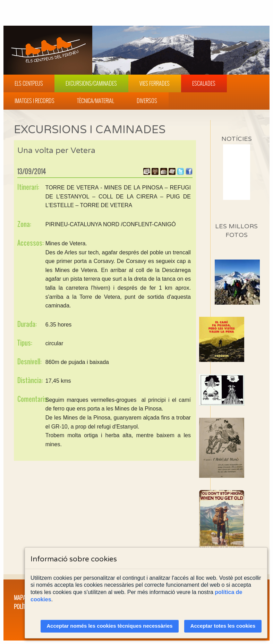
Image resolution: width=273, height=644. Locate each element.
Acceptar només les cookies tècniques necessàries (110, 626)
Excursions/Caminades (91, 83)
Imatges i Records (35, 101)
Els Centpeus (29, 83)
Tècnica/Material (96, 101)
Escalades (204, 83)
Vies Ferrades (155, 83)
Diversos (147, 101)
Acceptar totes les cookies (223, 626)
